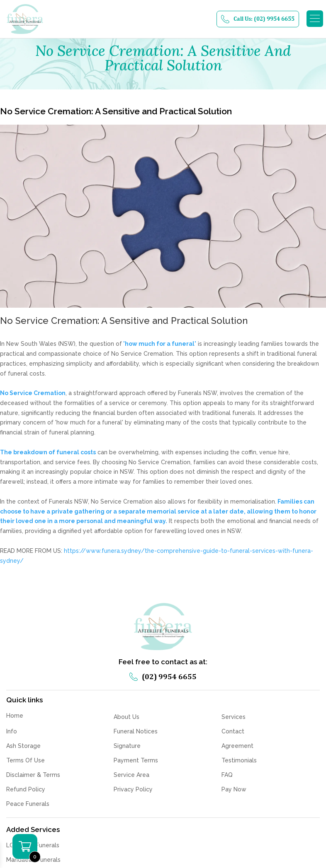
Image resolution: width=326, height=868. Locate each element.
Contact (233, 731)
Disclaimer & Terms (33, 775)
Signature (127, 746)
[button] (315, 19)
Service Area (131, 775)
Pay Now (234, 789)
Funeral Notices (136, 731)
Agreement (237, 746)
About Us (127, 717)
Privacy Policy (133, 789)
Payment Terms (136, 760)
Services (234, 717)
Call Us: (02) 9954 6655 (258, 19)
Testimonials (239, 760)
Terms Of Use (26, 760)
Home (15, 716)
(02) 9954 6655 (163, 676)
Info (12, 731)
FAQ (227, 775)
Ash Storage (23, 746)
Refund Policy (26, 789)
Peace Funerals (28, 804)
